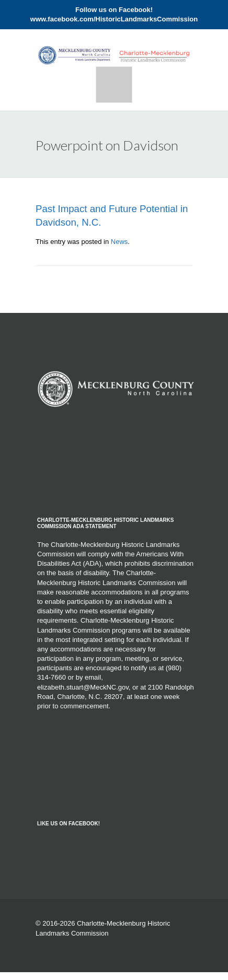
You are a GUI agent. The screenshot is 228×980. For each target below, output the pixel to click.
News (119, 242)
